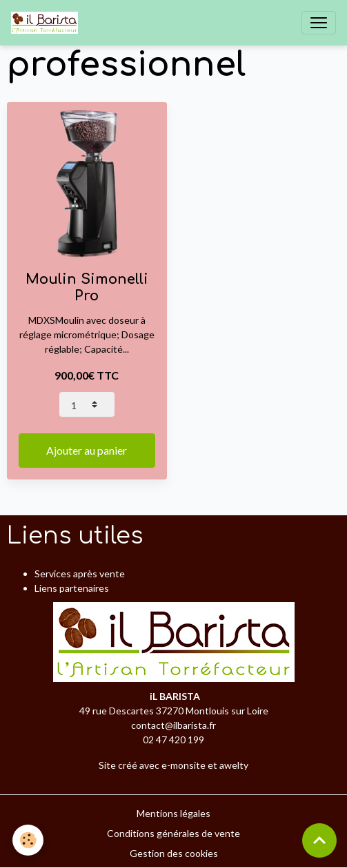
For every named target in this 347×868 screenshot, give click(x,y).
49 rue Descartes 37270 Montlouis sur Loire (174, 711)
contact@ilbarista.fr (173, 725)
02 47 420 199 (173, 740)
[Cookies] (28, 840)
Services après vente (80, 573)
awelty (234, 765)
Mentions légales (173, 813)
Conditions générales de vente (173, 833)
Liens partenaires (72, 588)
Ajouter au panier (87, 450)
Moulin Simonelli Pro (87, 288)
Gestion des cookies (174, 853)
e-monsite (184, 765)
